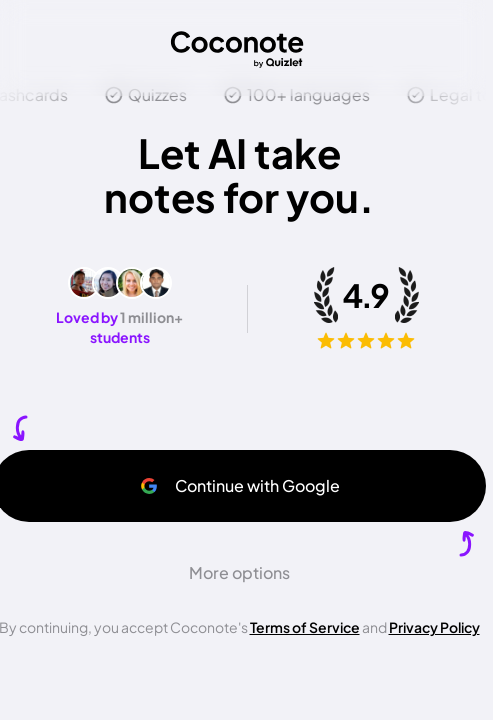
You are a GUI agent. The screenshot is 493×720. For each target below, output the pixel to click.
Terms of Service (305, 627)
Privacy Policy (434, 627)
